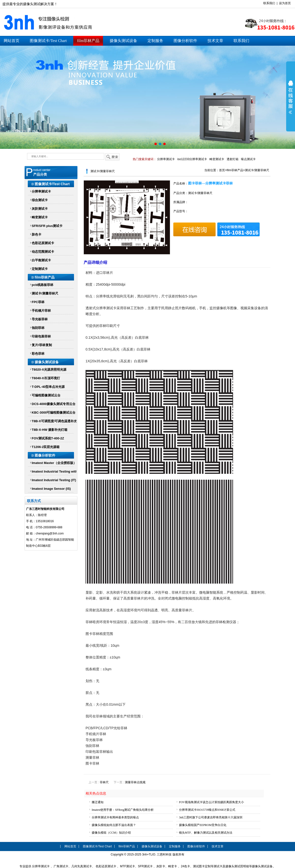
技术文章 (215, 41)
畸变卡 (173, 866)
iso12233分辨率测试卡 (192, 159)
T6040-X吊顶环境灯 (46, 378)
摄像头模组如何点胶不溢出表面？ (114, 825)
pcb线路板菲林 (43, 285)
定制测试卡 (40, 269)
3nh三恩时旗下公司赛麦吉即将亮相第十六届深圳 (211, 817)
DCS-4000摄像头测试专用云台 (54, 404)
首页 (222, 170)
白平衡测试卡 (41, 260)
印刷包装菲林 (41, 336)
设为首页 (285, 3)
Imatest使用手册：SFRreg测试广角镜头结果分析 (123, 810)
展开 (291, 97)
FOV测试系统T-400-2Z (48, 438)
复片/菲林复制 (42, 345)
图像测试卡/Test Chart (48, 41)
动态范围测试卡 (43, 252)
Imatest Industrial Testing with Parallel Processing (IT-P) (55, 472)
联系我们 (269, 3)
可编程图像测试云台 (46, 395)
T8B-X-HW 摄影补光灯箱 (50, 430)
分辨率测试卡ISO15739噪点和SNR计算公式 (207, 810)
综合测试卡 (40, 200)
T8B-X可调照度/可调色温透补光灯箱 (54, 422)
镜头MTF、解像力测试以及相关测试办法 (206, 833)
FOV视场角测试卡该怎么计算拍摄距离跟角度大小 (211, 802)
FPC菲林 (38, 302)
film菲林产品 (88, 41)
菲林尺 (104, 782)
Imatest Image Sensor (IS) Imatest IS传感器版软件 (51, 490)
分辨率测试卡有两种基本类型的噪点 (115, 817)
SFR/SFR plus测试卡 (47, 226)
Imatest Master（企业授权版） (54, 463)
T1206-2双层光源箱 (46, 447)
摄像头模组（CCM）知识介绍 (111, 833)
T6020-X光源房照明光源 (49, 370)
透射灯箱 (233, 159)
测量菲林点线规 (135, 782)
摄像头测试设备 (123, 41)
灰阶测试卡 (40, 209)
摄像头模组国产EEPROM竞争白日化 (203, 825)
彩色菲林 (38, 354)
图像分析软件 (185, 41)
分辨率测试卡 (166, 159)
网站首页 (12, 41)
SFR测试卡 (145, 866)
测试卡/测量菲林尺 (45, 293)
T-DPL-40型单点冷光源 (48, 387)
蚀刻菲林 (38, 328)
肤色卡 (37, 234)
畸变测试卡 (217, 159)
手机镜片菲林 (41, 311)
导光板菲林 (40, 319)
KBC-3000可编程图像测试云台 (54, 413)
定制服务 (155, 41)
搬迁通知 (98, 802)
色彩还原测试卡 (43, 243)
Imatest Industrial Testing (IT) (54, 480)
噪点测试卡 (248, 159)
